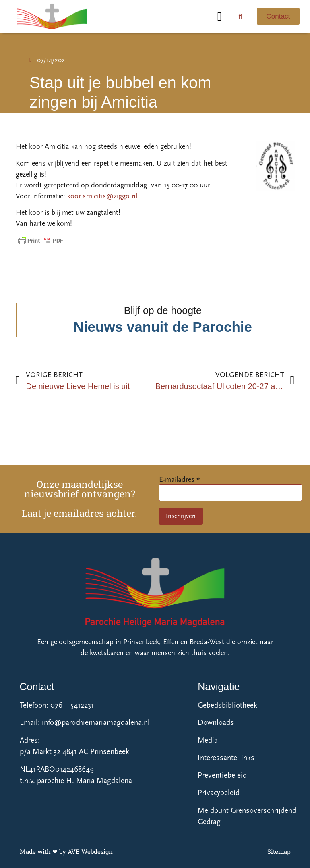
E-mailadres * (180, 480)
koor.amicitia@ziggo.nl (103, 196)
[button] (219, 16)
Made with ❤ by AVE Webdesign (66, 851)
